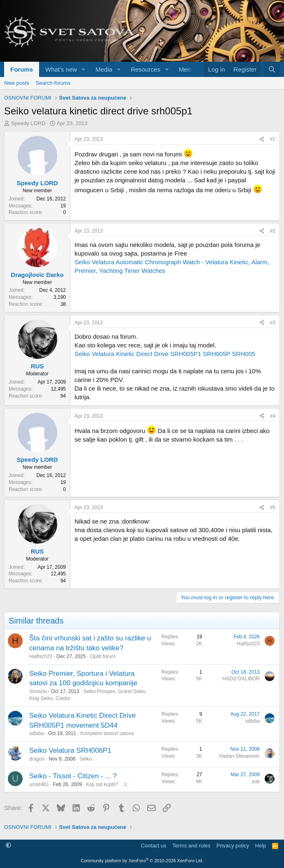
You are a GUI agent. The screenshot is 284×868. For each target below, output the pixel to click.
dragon (37, 759)
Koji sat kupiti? (102, 784)
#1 (273, 139)
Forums (22, 69)
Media (104, 69)
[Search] (272, 69)
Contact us (154, 846)
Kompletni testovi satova (107, 733)
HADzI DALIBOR (241, 679)
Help (261, 846)
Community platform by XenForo (142, 861)
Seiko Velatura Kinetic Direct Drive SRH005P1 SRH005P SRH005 (165, 354)
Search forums (53, 83)
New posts (17, 83)
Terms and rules (191, 846)
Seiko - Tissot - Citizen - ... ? (73, 776)
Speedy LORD (28, 123)
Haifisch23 (41, 656)
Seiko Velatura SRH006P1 (70, 750)
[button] (84, 69)
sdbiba (36, 733)
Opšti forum (102, 656)
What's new (61, 69)
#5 (273, 507)
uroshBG (39, 784)
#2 (273, 231)
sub (256, 782)
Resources (146, 69)
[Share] (262, 139)
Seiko (86, 759)
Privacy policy (233, 846)
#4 (273, 416)
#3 (273, 323)
